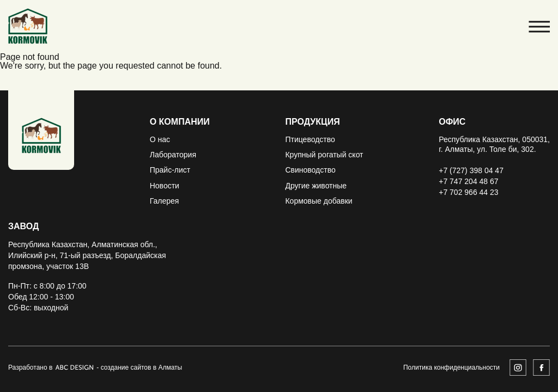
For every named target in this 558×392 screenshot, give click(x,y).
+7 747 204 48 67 (468, 181)
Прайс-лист (170, 170)
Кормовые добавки (319, 201)
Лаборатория (173, 155)
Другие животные (316, 186)
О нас (160, 139)
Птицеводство (310, 139)
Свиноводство (310, 170)
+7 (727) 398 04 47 (471, 170)
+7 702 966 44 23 (468, 192)
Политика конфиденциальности (451, 367)
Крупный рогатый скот (324, 155)
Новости (165, 186)
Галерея (165, 201)
